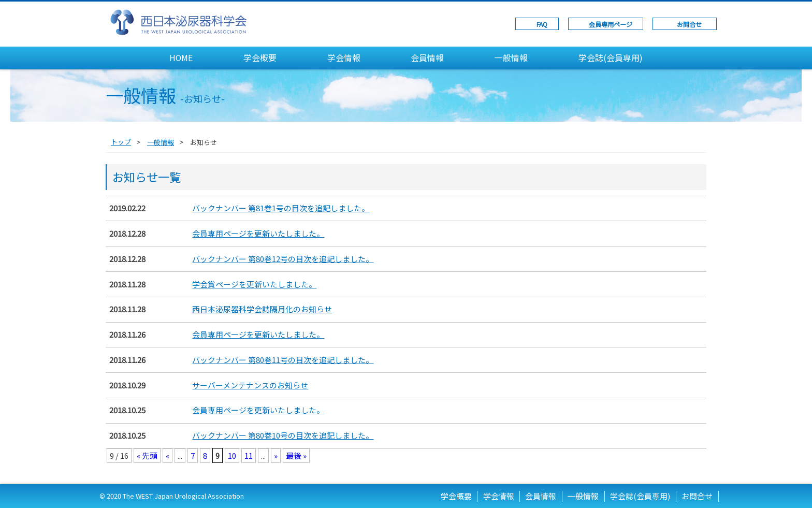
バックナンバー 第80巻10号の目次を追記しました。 (283, 435)
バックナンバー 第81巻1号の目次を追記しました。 (281, 208)
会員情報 (427, 58)
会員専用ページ (611, 24)
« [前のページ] (168, 455)
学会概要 (260, 58)
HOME (181, 58)
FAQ (542, 24)
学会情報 (344, 58)
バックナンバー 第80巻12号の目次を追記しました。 (283, 259)
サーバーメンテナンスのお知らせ (250, 385)
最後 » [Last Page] (296, 455)
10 (232, 455)
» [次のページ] (276, 455)
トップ (121, 142)
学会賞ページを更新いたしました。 (254, 284)
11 (249, 455)
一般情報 (511, 58)
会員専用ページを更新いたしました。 (258, 233)
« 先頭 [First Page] (147, 455)
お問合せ (689, 24)
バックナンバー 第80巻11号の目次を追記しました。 (283, 360)
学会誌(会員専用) (611, 58)
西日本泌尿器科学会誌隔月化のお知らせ (262, 309)
